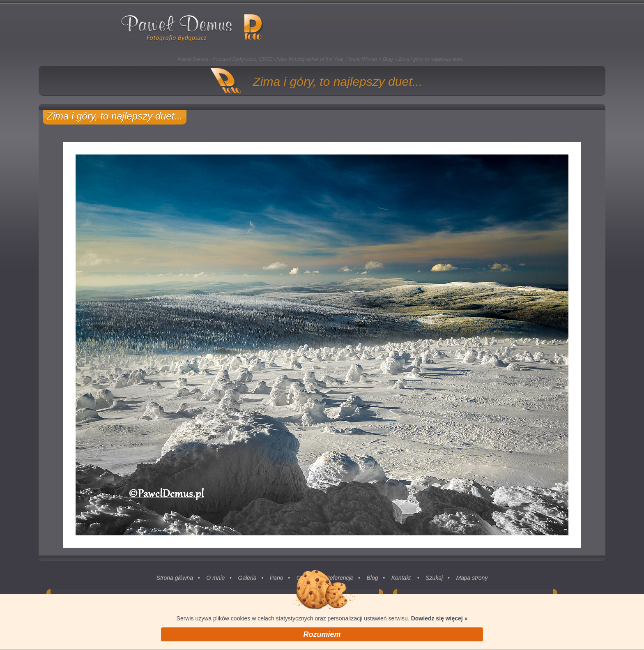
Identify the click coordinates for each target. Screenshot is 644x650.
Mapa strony (472, 581)
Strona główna (175, 581)
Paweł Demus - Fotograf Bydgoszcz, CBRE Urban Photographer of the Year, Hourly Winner (278, 59)
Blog (388, 59)
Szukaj (434, 581)
